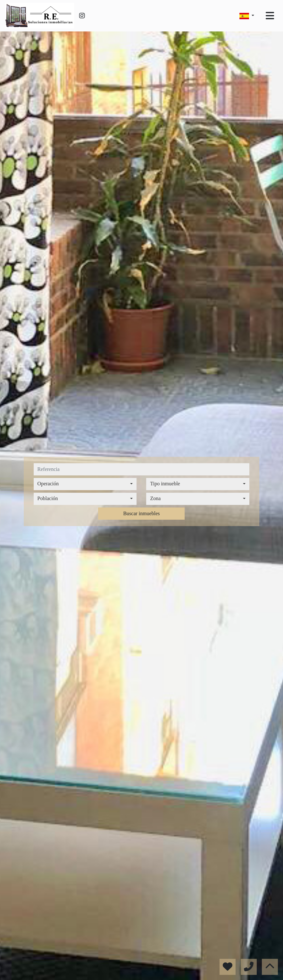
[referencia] (142, 469)
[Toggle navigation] (270, 16)
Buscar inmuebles (141, 513)
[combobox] (85, 484)
